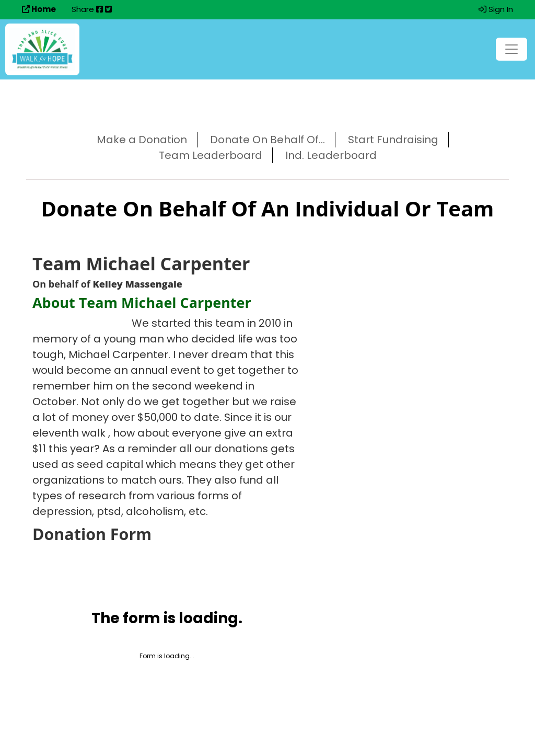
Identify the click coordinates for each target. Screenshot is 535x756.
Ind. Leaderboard (331, 155)
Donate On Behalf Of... (267, 140)
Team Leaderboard (211, 155)
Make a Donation (142, 140)
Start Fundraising (393, 140)
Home (39, 9)
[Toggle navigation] (511, 49)
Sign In (496, 9)
